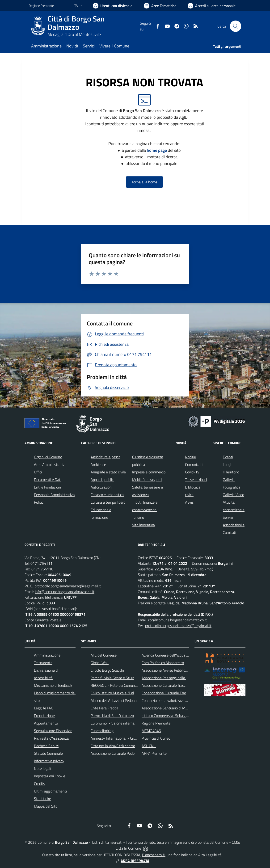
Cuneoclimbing (102, 731)
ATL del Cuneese (104, 655)
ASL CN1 (149, 746)
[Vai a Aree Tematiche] (160, 6)
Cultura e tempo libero (108, 502)
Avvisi (190, 502)
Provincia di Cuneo (156, 738)
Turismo (138, 517)
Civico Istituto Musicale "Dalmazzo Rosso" (123, 693)
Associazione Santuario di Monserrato (171, 708)
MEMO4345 (151, 731)
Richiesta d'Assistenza (51, 738)
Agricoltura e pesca (105, 457)
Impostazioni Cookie (50, 776)
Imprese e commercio (149, 472)
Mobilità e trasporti (147, 480)
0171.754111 (41, 563)
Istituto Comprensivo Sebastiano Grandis (173, 716)
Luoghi (228, 464)
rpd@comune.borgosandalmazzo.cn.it (177, 620)
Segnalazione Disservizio (53, 731)
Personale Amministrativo (54, 495)
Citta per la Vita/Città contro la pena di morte (126, 746)
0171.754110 (42, 569)
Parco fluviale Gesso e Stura (112, 678)
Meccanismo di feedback (53, 685)
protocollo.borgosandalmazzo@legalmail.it (68, 586)
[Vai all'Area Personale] (212, 6)
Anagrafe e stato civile (108, 472)
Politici (39, 502)
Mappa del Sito (46, 806)
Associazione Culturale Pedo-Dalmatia (120, 753)
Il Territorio (231, 472)
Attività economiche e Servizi (234, 510)
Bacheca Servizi (46, 746)
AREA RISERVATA (132, 861)
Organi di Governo (48, 457)
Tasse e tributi (196, 480)
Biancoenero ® (154, 855)
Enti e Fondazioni (47, 487)
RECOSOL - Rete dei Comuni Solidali (119, 685)
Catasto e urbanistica (107, 495)
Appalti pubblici (102, 480)
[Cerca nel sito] (236, 26)
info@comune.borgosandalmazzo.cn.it (65, 592)
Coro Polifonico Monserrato (163, 663)
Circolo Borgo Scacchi (107, 670)
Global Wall (100, 663)
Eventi (228, 457)
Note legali (42, 768)
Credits (39, 784)
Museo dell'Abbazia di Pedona (114, 700)
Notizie (190, 457)
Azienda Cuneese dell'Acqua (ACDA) (169, 655)
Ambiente (98, 464)
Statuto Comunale (48, 753)
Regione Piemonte (156, 723)
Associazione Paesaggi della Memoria (171, 678)
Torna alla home (144, 182)
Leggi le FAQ (44, 708)
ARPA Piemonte (154, 753)
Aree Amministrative (50, 464)
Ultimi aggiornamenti (50, 791)
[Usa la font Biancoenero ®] (113, 6)
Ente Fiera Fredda (104, 708)
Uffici (38, 472)
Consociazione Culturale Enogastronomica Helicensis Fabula (188, 693)
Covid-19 (192, 472)
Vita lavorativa (143, 525)
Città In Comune (128, 848)
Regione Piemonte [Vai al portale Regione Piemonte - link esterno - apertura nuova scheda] (41, 6)
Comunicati (194, 464)
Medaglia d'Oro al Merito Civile (74, 34)
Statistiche (42, 799)
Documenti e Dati (48, 480)
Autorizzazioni (101, 487)
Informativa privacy (49, 761)
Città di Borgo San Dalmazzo (76, 23)
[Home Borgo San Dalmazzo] (84, 26)
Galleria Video (233, 495)
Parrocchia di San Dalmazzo (112, 716)
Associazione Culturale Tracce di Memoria (174, 685)
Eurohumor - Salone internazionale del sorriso (127, 723)
